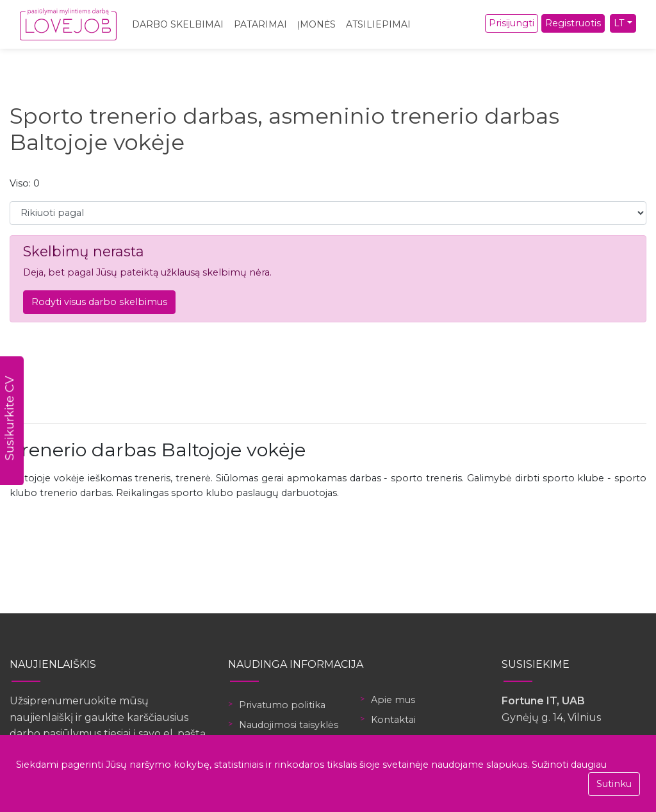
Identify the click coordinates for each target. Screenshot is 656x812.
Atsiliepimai (378, 24)
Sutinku (614, 784)
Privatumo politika (282, 705)
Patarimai (260, 24)
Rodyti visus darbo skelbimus (99, 302)
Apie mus (393, 700)
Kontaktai (393, 720)
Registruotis (573, 23)
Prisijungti (512, 23)
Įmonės (316, 24)
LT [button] (619, 23)
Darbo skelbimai (178, 24)
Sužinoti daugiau (569, 765)
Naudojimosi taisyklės (289, 725)
